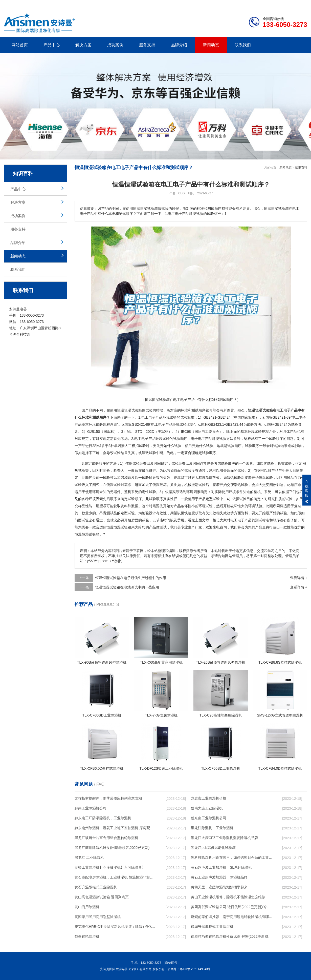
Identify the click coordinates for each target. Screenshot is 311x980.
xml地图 (301, 4)
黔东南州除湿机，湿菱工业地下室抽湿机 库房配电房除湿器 (115, 828)
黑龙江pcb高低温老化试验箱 (213, 848)
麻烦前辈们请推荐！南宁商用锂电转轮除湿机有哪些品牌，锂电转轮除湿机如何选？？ (232, 917)
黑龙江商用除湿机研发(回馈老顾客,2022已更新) (112, 848)
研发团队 (254, 4)
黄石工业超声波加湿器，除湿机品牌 (219, 877)
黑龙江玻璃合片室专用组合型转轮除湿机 (106, 838)
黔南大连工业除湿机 (207, 808)
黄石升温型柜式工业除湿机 (96, 887)
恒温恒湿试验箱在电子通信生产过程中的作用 (131, 578)
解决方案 (83, 45)
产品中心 (52, 45)
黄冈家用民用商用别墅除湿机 (98, 917)
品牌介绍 (179, 45)
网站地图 (278, 4)
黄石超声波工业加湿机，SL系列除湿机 (221, 867)
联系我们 (243, 45)
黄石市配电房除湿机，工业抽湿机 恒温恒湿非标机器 (115, 877)
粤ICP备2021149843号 (195, 969)
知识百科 (301, 168)
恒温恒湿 (124, 410)
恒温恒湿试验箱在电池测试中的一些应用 (127, 587)
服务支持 (147, 45)
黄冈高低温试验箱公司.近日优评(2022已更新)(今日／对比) (232, 907)
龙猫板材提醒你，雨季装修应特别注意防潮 (108, 798)
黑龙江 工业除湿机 (89, 858)
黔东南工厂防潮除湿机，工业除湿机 (103, 818)
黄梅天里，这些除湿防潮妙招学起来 (219, 887)
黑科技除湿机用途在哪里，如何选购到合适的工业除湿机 (232, 858)
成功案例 (115, 45)
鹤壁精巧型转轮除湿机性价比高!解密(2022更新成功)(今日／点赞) (232, 936)
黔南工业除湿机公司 (91, 808)
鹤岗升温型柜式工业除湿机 (212, 927)
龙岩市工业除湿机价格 (209, 798)
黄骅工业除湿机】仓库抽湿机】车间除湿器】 (110, 867)
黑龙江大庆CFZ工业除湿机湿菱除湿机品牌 (224, 838)
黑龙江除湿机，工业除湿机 (212, 828)
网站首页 (20, 45)
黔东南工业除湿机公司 (209, 818)
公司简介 (231, 4)
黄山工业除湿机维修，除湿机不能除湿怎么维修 (228, 897)
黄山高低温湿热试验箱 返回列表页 (102, 897)
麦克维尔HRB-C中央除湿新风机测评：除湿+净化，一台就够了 (115, 927)
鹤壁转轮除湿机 (87, 936)
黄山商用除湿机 (87, 907)
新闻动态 (211, 45)
